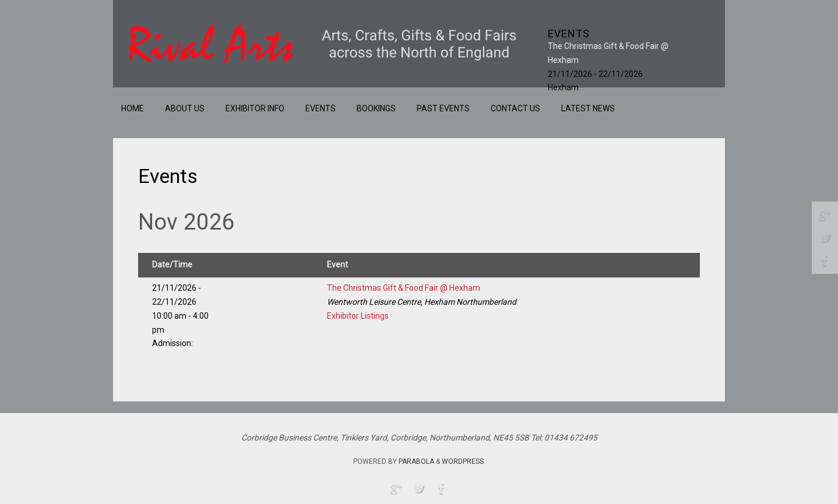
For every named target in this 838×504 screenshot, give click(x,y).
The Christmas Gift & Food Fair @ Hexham (404, 288)
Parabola (416, 461)
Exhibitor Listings (358, 316)
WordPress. (464, 461)
